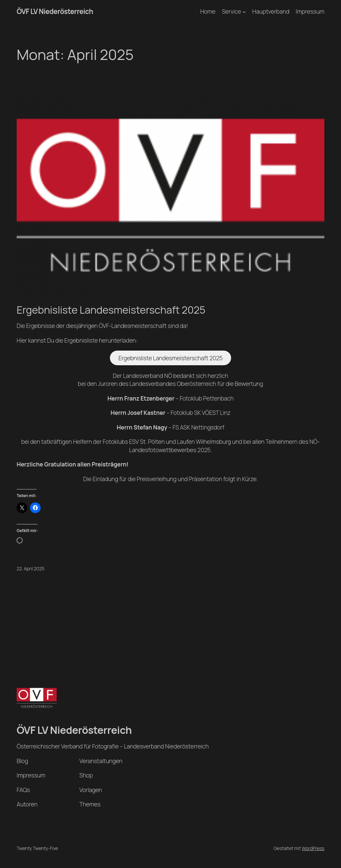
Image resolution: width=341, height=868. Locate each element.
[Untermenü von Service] (244, 11)
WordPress (313, 848)
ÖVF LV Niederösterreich (55, 11)
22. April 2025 (30, 569)
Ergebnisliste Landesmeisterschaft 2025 (111, 310)
